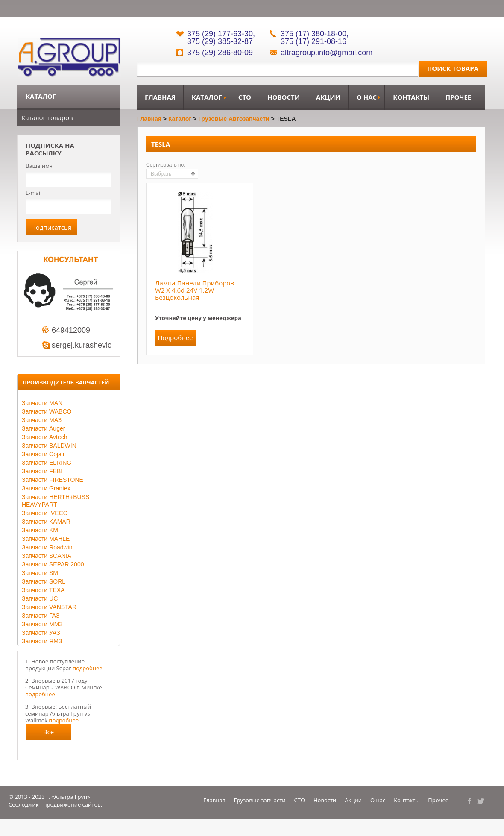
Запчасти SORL (44, 581)
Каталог (207, 97)
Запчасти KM (40, 530)
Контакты (411, 97)
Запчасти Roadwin (47, 547)
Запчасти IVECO (45, 513)
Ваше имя (39, 166)
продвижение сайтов (72, 804)
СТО (245, 97)
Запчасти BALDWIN (49, 446)
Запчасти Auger (43, 428)
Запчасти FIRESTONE (53, 480)
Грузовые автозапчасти (234, 119)
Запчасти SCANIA (47, 556)
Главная (160, 97)
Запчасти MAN (42, 403)
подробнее (88, 668)
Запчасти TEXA (43, 590)
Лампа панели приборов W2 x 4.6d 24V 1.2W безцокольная (195, 290)
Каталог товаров (47, 117)
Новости (284, 97)
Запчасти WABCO (47, 411)
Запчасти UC (40, 598)
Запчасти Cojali (43, 454)
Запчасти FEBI (42, 471)
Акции (328, 97)
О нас (367, 97)
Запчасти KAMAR (46, 522)
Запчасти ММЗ (42, 624)
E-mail (34, 193)
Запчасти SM (40, 573)
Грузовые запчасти (260, 800)
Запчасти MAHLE (46, 539)
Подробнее (175, 337)
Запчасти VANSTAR (49, 607)
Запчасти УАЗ (41, 633)
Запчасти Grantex (46, 488)
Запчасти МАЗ (42, 420)
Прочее (458, 97)
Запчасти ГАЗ (41, 616)
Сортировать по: (166, 165)
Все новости (49, 734)
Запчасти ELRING (47, 463)
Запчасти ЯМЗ (42, 641)
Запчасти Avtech (45, 437)
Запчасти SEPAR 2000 (53, 564)
